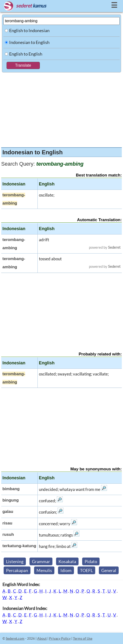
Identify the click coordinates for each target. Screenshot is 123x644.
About (42, 638)
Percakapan (17, 570)
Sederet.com (15, 638)
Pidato (91, 561)
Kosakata (67, 561)
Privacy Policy (60, 638)
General (109, 570)
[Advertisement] (62, 109)
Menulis (44, 570)
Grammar (41, 561)
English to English (26, 54)
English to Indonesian (29, 30)
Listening (15, 561)
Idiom (66, 570)
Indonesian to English (29, 42)
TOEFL (86, 570)
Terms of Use (83, 638)
